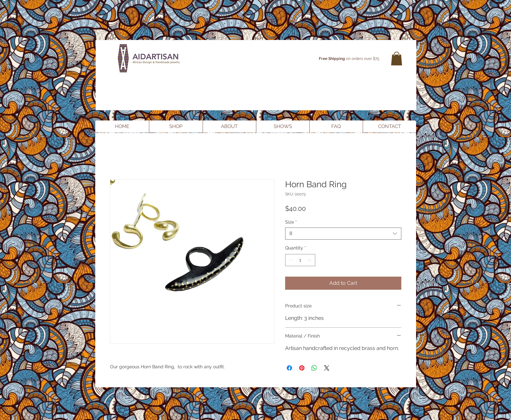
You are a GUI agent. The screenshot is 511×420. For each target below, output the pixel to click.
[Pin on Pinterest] (302, 368)
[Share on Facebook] (289, 368)
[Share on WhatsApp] (314, 368)
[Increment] (310, 260)
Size (291, 222)
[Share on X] (327, 368)
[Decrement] (290, 260)
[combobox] (343, 234)
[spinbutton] (300, 260)
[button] (397, 59)
